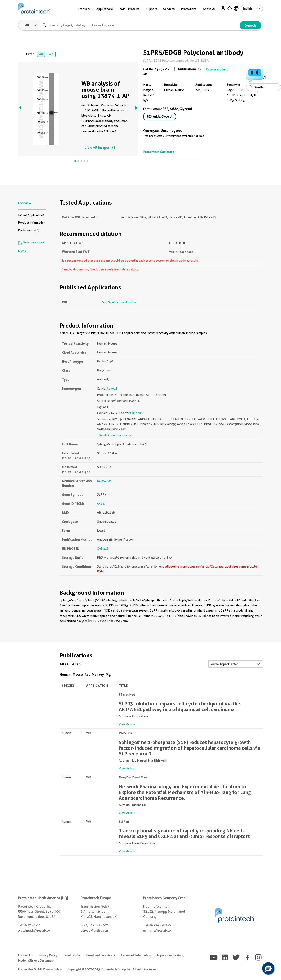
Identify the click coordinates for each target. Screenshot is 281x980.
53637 (101, 503)
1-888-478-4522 (29, 925)
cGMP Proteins (129, 9)
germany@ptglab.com (158, 930)
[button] (268, 968)
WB (51, 54)
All (41, 54)
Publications (187, 69)
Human (65, 674)
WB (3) (77, 664)
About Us (209, 9)
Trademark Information (136, 955)
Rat (87, 674)
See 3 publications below (119, 302)
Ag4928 (112, 389)
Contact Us (25, 955)
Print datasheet (31, 242)
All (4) (65, 664)
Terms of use (72, 955)
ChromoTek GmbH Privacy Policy (40, 969)
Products (84, 9)
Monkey (98, 674)
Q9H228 (103, 548)
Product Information (32, 223)
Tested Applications (31, 215)
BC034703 (135, 413)
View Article (127, 724)
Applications (105, 9)
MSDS (22, 251)
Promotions (189, 9)
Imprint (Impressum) (171, 955)
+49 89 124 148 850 (157, 925)
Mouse (78, 674)
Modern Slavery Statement (36, 960)
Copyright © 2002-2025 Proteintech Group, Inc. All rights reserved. (113, 969)
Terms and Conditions (100, 955)
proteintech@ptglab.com (35, 930)
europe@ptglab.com (95, 930)
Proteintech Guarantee (159, 152)
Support (151, 9)
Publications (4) (29, 230)
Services (169, 9)
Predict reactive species (115, 435)
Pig (108, 674)
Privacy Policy (48, 955)
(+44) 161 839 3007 (94, 925)
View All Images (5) (100, 147)
